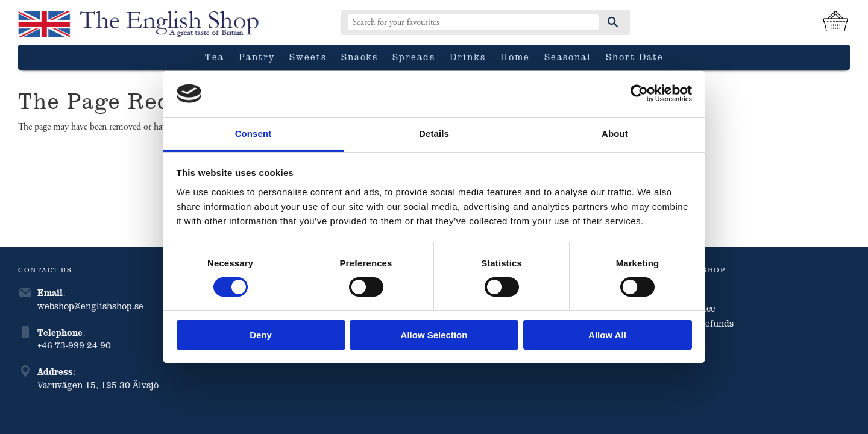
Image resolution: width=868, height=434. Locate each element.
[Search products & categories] (473, 22)
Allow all (607, 335)
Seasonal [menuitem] (568, 57)
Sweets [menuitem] (308, 57)
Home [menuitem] (515, 57)
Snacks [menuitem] (360, 57)
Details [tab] (434, 134)
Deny (261, 335)
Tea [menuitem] (215, 57)
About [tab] (615, 134)
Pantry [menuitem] (257, 57)
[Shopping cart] (835, 22)
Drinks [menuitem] (468, 57)
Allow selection (434, 335)
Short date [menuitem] (635, 57)
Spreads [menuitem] (414, 57)
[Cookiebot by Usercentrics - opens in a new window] (639, 93)
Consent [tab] (253, 134)
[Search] (613, 22)
